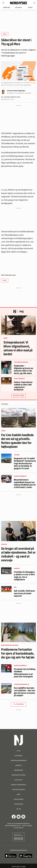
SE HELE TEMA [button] (19, 396)
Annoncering (19, 770)
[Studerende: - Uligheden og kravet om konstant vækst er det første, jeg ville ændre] (6, 367)
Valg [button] (5, 34)
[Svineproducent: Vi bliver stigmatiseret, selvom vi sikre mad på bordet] (18, 325)
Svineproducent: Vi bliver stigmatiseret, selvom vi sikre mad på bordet (18, 348)
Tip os (18, 751)
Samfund (7, 8)
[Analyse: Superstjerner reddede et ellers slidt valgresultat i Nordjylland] (6, 381)
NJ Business (18, 756)
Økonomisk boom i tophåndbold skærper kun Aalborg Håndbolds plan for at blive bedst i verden (25, 484)
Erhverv (18, 8)
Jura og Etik (18, 780)
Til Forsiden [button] (18, 704)
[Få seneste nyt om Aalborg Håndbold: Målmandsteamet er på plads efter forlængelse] (6, 668)
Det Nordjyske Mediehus (22, 824)
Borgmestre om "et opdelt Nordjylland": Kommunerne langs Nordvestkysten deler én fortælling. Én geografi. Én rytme (25, 463)
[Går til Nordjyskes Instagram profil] (19, 817)
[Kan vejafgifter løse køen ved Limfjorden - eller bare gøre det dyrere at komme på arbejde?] (6, 688)
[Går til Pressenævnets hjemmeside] (18, 837)
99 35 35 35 (20, 828)
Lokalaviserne (18, 799)
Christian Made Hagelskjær (16, 91)
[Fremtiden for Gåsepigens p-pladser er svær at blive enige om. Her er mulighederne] (6, 571)
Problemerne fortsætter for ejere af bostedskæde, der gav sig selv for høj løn (18, 654)
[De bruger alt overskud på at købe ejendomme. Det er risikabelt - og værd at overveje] (18, 531)
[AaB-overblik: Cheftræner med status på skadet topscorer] (6, 589)
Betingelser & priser (18, 775)
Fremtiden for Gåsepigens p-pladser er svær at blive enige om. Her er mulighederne (24, 576)
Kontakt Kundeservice (18, 785)
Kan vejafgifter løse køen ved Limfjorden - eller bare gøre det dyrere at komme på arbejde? (25, 692)
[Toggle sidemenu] (34, 3)
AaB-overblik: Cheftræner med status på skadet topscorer (24, 593)
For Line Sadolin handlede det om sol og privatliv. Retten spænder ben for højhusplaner (17, 441)
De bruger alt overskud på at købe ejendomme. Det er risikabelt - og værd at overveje (18, 555)
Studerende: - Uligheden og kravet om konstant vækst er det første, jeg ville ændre (23, 370)
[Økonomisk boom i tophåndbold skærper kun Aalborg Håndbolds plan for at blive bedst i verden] (6, 479)
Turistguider (18, 804)
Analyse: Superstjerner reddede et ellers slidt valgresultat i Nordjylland (23, 386)
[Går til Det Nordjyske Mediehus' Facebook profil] (14, 817)
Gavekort (18, 765)
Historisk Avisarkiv (18, 790)
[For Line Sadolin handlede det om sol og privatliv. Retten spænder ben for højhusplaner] (18, 418)
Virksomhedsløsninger (18, 760)
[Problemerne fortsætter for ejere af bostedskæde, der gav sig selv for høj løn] (18, 632)
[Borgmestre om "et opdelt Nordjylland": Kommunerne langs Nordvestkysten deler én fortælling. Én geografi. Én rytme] (6, 458)
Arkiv (19, 794)
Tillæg (19, 809)
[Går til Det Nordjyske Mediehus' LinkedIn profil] (23, 817)
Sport (30, 8)
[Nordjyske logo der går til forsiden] (19, 3)
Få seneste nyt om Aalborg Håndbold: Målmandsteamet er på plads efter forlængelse (25, 673)
